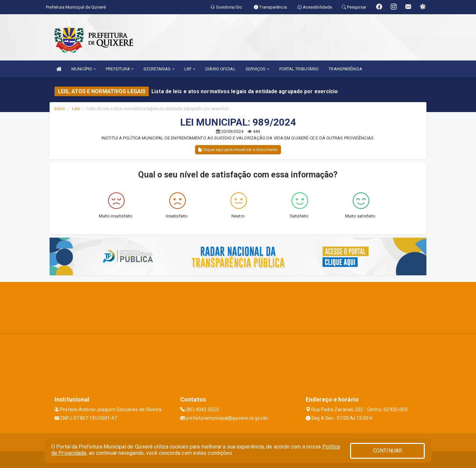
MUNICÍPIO (84, 69)
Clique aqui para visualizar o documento (238, 150)
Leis (76, 109)
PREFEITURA (120, 69)
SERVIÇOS (258, 69)
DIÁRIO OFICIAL (220, 69)
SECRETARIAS (159, 69)
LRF (190, 69)
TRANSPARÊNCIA (345, 69)
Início (60, 109)
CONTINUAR (387, 451)
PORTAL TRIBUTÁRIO (299, 69)
